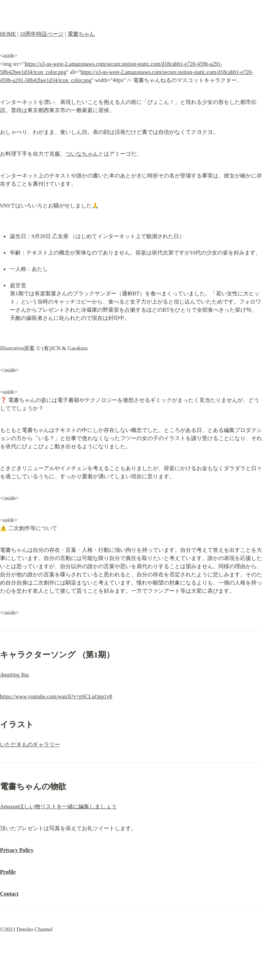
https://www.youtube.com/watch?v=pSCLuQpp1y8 (56, 696)
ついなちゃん (82, 154)
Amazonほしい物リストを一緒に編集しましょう (58, 806)
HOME (8, 34)
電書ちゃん (81, 34)
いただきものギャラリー (30, 744)
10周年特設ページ (42, 34)
